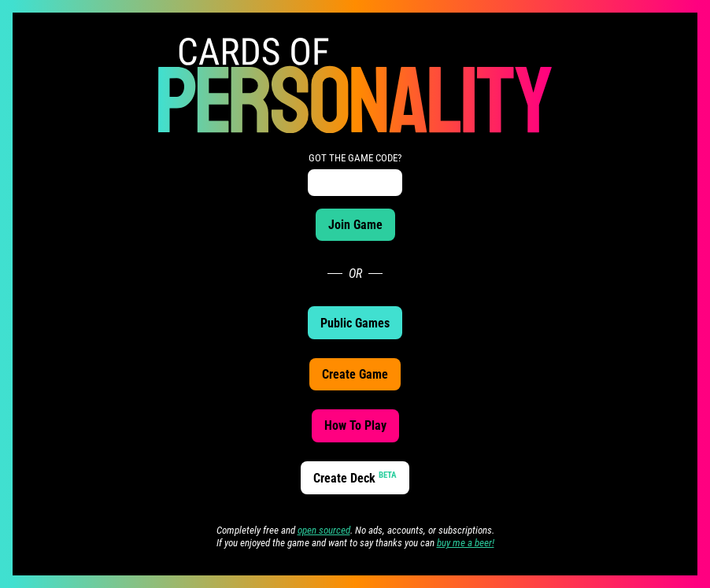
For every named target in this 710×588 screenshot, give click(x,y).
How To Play (355, 425)
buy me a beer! (466, 543)
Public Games (355, 323)
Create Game (355, 374)
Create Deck (355, 478)
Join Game (355, 225)
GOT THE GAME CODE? (355, 158)
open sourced (324, 530)
